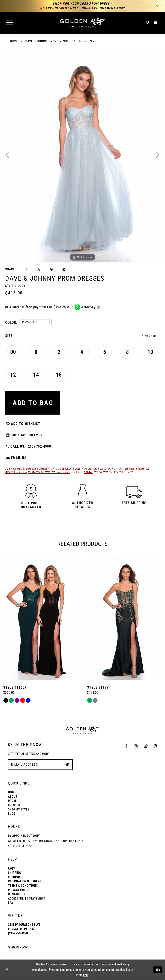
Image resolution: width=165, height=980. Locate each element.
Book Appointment (25, 435)
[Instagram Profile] (136, 746)
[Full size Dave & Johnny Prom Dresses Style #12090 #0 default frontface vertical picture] (82, 155)
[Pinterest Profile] (156, 746)
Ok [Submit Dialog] (158, 970)
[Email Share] (64, 269)
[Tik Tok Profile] (146, 746)
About (13, 797)
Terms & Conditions (23, 886)
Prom (12, 801)
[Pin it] (51, 269)
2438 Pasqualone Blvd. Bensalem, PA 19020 (25, 927)
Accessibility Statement (27, 898)
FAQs (11, 868)
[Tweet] (39, 269)
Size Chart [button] (149, 336)
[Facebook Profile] (126, 746)
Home (14, 41)
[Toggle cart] (156, 23)
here (86, 975)
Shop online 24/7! (20, 846)
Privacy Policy (19, 890)
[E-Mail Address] (40, 765)
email (88, 472)
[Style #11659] (124, 618)
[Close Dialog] (6, 970)
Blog (12, 814)
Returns (14, 877)
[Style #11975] (41, 618)
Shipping (15, 873)
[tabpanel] (82, 155)
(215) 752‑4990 (18, 933)
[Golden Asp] (82, 23)
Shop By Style (18, 809)
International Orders (25, 881)
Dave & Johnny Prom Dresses (48, 41)
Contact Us (17, 894)
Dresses (14, 805)
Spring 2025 (87, 41)
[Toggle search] (147, 23)
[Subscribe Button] (67, 764)
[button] (10, 23)
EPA (10, 903)
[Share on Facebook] (26, 269)
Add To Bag (33, 403)
